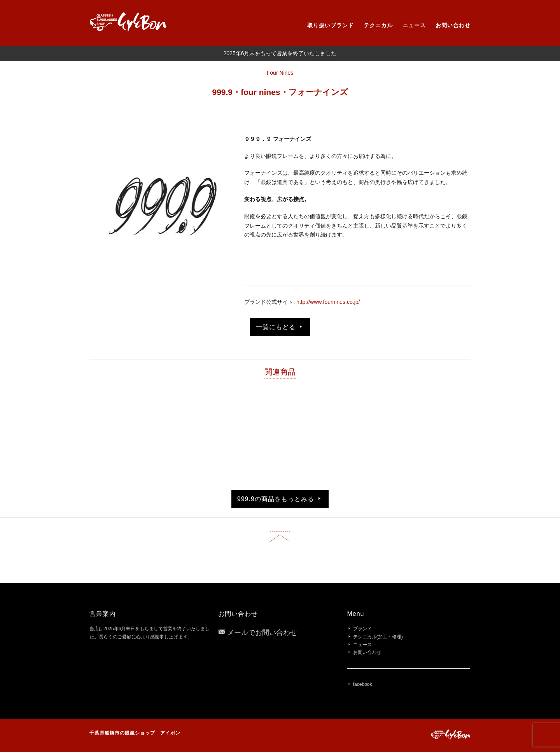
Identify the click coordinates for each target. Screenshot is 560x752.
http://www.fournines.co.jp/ (328, 302)
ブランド (362, 629)
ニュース (414, 25)
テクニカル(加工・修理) (378, 637)
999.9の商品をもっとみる (280, 499)
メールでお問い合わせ (262, 633)
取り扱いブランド (331, 25)
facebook (363, 684)
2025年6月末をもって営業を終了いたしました (280, 53)
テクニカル (378, 25)
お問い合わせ (453, 25)
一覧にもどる (280, 327)
